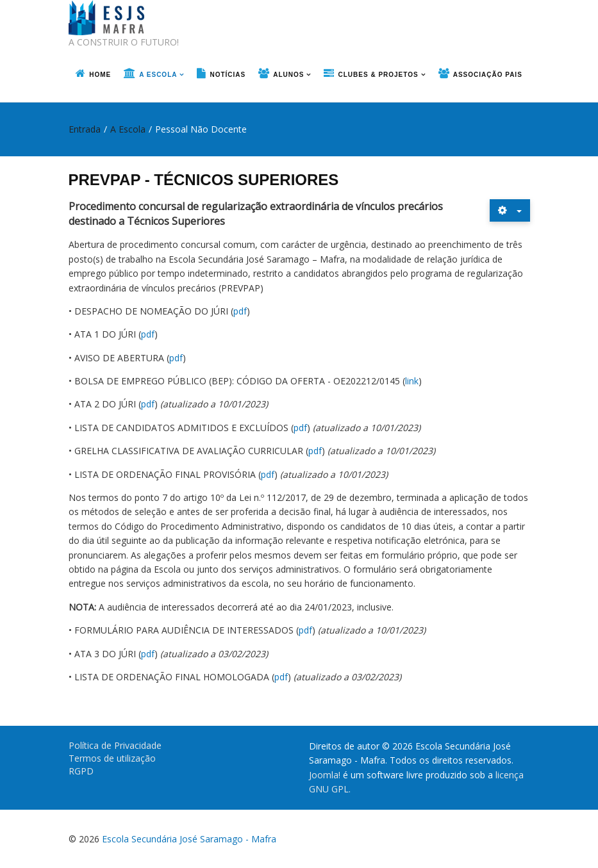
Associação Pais (488, 75)
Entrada (85, 129)
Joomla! (325, 775)
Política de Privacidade (115, 745)
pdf (240, 311)
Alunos (288, 75)
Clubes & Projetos (378, 75)
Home (100, 75)
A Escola (158, 75)
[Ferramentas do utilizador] (510, 210)
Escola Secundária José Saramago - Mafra (189, 839)
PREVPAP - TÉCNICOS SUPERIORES (204, 180)
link (412, 381)
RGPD (81, 771)
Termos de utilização (112, 758)
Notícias (228, 75)
